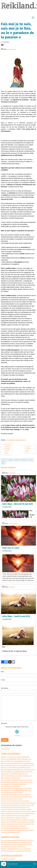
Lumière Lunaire (31, 811)
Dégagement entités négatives (10, 795)
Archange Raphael (6, 830)
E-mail (3, 680)
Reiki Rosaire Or (15, 776)
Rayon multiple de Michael (19, 818)
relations (17, 460)
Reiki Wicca (10, 784)
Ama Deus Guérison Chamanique (11, 786)
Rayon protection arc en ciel (26, 820)
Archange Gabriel (6, 832)
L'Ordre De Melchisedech (8, 809)
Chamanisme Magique (25, 790)
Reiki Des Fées (5, 842)
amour (4, 460)
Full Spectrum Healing (8, 805)
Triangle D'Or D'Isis (29, 824)
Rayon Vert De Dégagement (9, 820)
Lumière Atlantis (27, 809)
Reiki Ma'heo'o (21, 772)
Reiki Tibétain (11, 782)
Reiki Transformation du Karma (24, 782)
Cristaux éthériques (7, 792)
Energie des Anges (7, 797)
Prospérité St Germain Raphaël (21, 815)
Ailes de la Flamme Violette (9, 788)
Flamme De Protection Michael (10, 801)
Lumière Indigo (5, 811)
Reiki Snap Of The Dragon (24, 780)
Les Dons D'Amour (27, 844)
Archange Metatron (17, 830)
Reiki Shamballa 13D (7, 778)
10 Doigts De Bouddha (19, 826)
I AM (33, 805)
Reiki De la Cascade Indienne (10, 763)
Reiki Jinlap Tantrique (7, 767)
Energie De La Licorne (19, 797)
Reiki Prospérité (6, 776)
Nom (2, 672)
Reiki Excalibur (5, 765)
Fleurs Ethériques (30, 803)
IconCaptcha (17, 736)
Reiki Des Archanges (14, 761)
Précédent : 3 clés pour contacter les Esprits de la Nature (7, 449)
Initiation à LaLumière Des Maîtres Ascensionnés (15, 757)
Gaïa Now (9, 847)
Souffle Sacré (5, 824)
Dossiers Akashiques (25, 795)
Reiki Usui (4, 784)
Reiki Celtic (28, 759)
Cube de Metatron (18, 792)
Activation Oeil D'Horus (20, 784)
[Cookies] (4, 864)
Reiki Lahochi (5, 772)
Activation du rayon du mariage (22, 849)
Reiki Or (17, 774)
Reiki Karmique (18, 767)
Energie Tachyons (28, 840)
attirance (24, 460)
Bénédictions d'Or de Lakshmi (10, 790)
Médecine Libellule (7, 849)
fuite (3, 463)
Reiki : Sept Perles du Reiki (9, 780)
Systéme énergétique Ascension (11, 851)
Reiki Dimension (23, 763)
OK (35, 864)
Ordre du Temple (6, 815)
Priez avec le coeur (11, 548)
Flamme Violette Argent (8, 803)
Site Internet (5, 688)
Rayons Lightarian (6, 818)
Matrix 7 (3, 813)
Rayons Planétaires (26, 851)
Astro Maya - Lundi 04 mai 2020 (16, 616)
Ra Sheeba (31, 813)
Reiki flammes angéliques (17, 765)
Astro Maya (12, 473)
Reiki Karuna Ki (26, 767)
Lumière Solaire (21, 811)
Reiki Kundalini (13, 769)
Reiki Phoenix (23, 774)
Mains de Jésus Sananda (17, 842)
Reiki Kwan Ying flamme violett (26, 769)
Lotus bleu (19, 809)
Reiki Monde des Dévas (8, 774)
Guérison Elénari (18, 840)
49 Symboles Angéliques (8, 828)
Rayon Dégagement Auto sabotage (11, 844)
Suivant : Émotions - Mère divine (30, 449)
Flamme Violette (24, 801)
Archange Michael (28, 830)
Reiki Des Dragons (25, 761)
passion (31, 460)
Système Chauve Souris (16, 824)
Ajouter (5, 740)
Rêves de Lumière (18, 822)
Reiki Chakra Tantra (19, 759)
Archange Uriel (16, 832)
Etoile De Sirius (5, 799)
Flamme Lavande (20, 803)
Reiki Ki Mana (5, 769)
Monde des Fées (11, 813)
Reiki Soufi (4, 782)
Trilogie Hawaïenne (7, 826)
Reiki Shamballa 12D (26, 776)
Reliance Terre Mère (7, 822)
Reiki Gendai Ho (29, 765)
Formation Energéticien (8, 859)
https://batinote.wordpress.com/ (16, 440)
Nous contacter (5, 749)
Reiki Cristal (4, 761)
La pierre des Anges (23, 807)
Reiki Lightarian (13, 772)
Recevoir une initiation (7, 759)
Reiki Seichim (17, 778)
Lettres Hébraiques (12, 807)
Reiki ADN (4, 847)
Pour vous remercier (7, 840)
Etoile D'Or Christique (16, 799)
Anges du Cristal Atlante (25, 788)
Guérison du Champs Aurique (23, 805)
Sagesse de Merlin (29, 822)
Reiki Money (29, 772)
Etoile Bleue (29, 797)
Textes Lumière (12, 49)
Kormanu (4, 807)
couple (10, 460)
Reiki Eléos (30, 763)
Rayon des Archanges (22, 828)
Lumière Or (13, 811)
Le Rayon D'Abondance (19, 847)
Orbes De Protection (22, 813)
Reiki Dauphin (28, 842)
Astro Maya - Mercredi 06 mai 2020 (18, 504)
